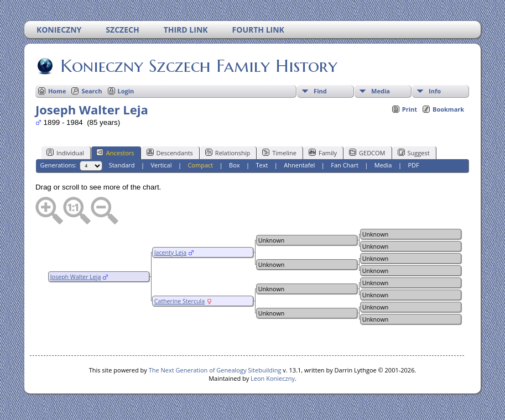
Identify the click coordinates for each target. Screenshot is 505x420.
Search (92, 91)
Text (262, 165)
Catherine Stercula (180, 301)
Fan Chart (345, 165)
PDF (413, 165)
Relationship (228, 153)
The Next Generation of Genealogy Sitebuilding (215, 370)
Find (320, 91)
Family (323, 153)
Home (57, 91)
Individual (65, 153)
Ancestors (115, 153)
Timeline (279, 153)
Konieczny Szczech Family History (198, 66)
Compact (200, 165)
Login (126, 91)
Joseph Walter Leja (76, 277)
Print (410, 109)
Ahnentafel (299, 165)
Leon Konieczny (273, 378)
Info (435, 91)
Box (234, 165)
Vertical (161, 165)
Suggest (414, 153)
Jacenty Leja (170, 253)
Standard (122, 165)
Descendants (170, 153)
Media (381, 91)
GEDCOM (367, 153)
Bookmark (448, 109)
